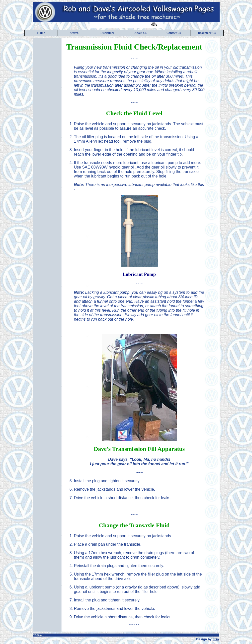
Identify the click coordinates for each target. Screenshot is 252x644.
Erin (216, 639)
